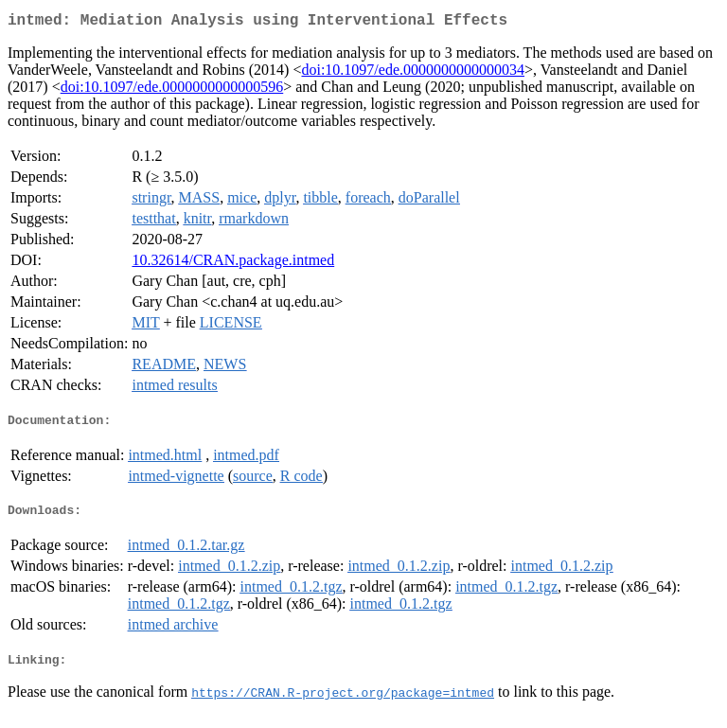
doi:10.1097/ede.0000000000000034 (413, 73)
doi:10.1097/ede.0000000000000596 (172, 90)
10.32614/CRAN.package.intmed (233, 264)
